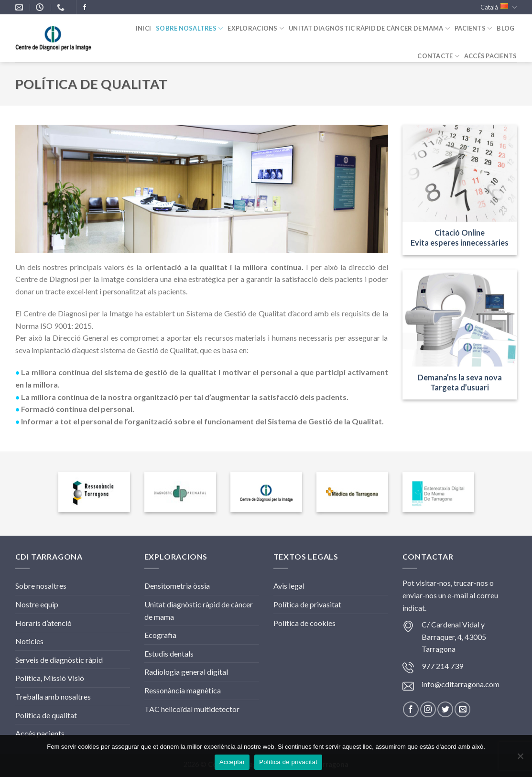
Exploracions (256, 28)
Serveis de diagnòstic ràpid (59, 660)
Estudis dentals (169, 653)
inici (143, 28)
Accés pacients (40, 733)
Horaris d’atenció (43, 623)
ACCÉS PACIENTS (491, 56)
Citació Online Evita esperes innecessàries (460, 237)
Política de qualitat (46, 715)
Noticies (29, 641)
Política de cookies (304, 623)
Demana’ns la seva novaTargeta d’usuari (460, 382)
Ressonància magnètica (183, 690)
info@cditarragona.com (461, 684)
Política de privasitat (307, 604)
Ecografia (160, 635)
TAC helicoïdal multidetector (192, 709)
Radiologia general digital (186, 672)
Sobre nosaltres (189, 28)
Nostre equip (37, 604)
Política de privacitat (288, 762)
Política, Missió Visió (50, 678)
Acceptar (232, 762)
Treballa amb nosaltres (53, 696)
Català (499, 7)
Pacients (473, 28)
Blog (505, 28)
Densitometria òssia (177, 586)
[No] (520, 759)
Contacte (438, 56)
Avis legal (289, 586)
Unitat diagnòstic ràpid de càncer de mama (369, 28)
